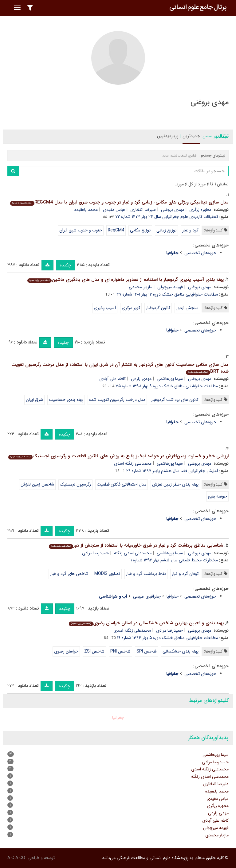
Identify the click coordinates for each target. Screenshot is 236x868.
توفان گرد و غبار (185, 574)
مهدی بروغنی (173, 210)
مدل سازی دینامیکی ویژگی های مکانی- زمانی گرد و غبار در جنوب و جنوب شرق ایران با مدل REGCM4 (119, 202)
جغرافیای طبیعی (147, 596)
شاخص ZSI (94, 651)
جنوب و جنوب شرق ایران (81, 230)
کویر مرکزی (131, 308)
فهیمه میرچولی (170, 287)
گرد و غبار (190, 230)
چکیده (65, 265)
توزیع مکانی (140, 230)
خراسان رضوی (66, 651)
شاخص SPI (147, 651)
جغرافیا (173, 596)
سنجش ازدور (187, 308)
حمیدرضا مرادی (95, 553)
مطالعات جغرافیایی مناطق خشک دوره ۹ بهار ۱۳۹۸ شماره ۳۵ (167, 386)
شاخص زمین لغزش (37, 484)
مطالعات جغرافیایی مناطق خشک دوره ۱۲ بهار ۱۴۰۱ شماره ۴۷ (167, 294)
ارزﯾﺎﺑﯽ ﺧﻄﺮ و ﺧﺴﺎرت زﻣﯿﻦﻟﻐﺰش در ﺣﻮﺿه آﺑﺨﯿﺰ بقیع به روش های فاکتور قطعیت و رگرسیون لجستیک (118, 456)
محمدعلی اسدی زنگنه (133, 553)
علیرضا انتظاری (143, 210)
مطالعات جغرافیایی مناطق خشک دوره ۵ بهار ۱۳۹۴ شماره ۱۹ (167, 638)
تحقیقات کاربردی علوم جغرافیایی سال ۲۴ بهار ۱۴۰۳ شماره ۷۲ (167, 217)
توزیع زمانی (166, 230)
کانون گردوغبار (158, 308)
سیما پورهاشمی (170, 379)
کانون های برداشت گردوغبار (175, 400)
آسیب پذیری (105, 308)
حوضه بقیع (217, 496)
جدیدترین (191, 136)
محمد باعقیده (86, 210)
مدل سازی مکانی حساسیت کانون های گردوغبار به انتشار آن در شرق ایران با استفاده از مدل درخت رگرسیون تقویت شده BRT (120, 368)
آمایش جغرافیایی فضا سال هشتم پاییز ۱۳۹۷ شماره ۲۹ (172, 471)
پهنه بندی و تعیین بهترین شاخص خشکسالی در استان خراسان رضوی (146, 623)
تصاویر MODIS (107, 574)
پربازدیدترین (168, 136)
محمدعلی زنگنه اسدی (133, 463)
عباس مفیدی (114, 210)
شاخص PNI (120, 651)
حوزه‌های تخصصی (200, 253)
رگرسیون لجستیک (75, 484)
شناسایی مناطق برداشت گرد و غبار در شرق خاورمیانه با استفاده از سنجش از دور (136, 545)
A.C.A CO (16, 858)
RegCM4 (116, 230)
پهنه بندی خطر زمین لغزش (175, 484)
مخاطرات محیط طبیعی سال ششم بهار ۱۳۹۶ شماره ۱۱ (174, 560)
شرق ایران (34, 400)
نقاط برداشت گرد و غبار (146, 574)
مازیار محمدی (140, 287)
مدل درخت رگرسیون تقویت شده (117, 400)
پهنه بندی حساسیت (66, 400)
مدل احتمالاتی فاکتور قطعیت (122, 484)
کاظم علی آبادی (112, 379)
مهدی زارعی (141, 379)
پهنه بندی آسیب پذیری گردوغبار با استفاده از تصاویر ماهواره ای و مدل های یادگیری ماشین (126, 280)
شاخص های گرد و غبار (69, 574)
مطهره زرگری (200, 210)
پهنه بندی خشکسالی (181, 651)
